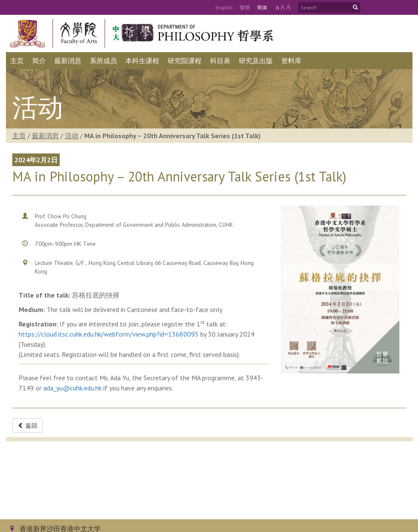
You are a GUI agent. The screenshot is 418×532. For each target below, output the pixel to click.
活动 (72, 136)
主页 (19, 136)
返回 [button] (28, 426)
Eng (224, 7)
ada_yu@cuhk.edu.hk (72, 388)
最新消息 (45, 136)
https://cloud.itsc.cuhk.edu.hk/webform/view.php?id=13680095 (109, 334)
